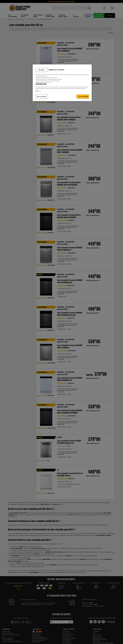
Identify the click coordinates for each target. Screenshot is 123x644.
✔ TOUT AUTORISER (83, 97)
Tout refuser (41, 70)
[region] (62, 83)
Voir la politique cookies (41, 84)
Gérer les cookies (41, 97)
